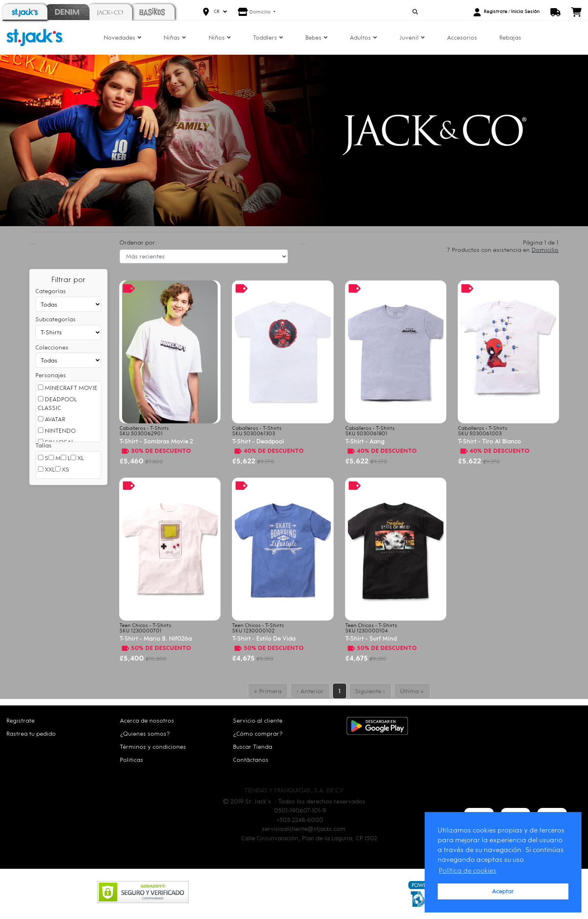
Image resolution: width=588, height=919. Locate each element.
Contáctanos (251, 760)
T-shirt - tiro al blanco (490, 441)
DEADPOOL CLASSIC (58, 403)
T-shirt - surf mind (371, 638)
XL (77, 458)
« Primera (268, 691)
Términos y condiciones (153, 747)
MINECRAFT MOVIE (68, 388)
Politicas (132, 760)
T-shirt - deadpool (258, 441)
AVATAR (52, 419)
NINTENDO (57, 431)
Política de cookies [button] (468, 870)
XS (62, 469)
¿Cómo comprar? (258, 733)
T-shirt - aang (365, 441)
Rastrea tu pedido (31, 733)
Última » (412, 691)
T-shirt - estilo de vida (264, 638)
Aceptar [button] (503, 891)
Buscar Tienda (253, 747)
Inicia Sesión (526, 11)
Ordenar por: (138, 242)
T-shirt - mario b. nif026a (156, 638)
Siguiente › (370, 691)
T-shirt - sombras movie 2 (156, 441)
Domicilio (261, 12)
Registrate (496, 11)
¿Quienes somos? (145, 733)
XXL (47, 469)
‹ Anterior (310, 691)
